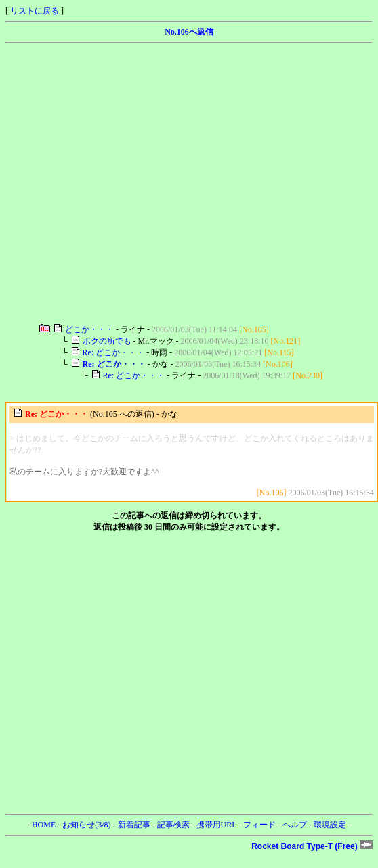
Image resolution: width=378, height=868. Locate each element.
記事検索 (173, 825)
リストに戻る (35, 11)
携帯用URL (217, 825)
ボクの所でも (107, 341)
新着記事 (134, 825)
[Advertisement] (127, 184)
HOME (44, 825)
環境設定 (330, 825)
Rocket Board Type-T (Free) (312, 846)
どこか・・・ (89, 329)
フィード (259, 825)
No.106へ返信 (189, 32)
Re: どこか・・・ (114, 352)
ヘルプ (295, 825)
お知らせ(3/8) (86, 825)
